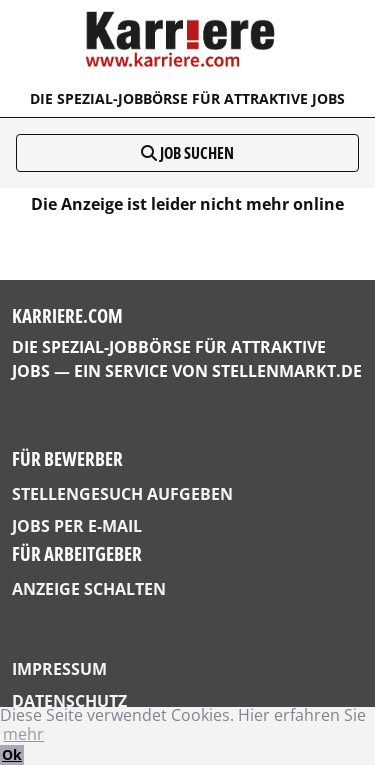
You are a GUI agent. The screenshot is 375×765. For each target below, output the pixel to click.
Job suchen (187, 153)
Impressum (59, 669)
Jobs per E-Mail (77, 526)
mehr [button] (23, 734)
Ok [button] (12, 754)
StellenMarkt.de (287, 371)
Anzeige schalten (89, 589)
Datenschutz (69, 701)
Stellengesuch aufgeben (122, 494)
